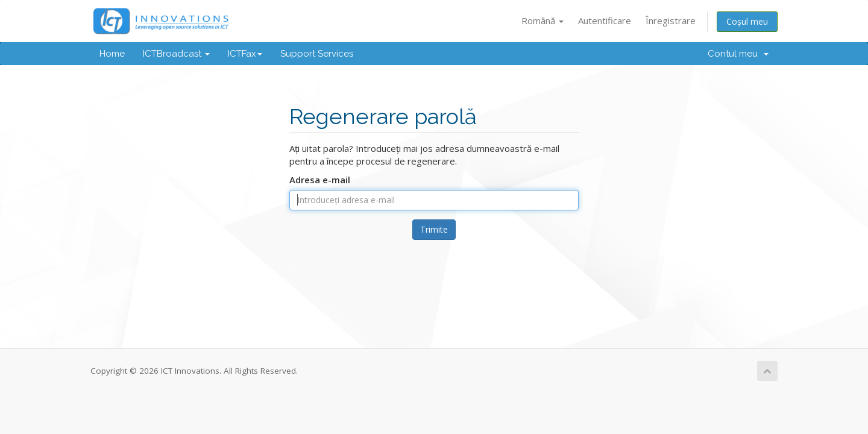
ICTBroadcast (176, 54)
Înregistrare (671, 20)
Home (112, 54)
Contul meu (738, 54)
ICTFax (245, 54)
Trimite (434, 229)
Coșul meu (747, 21)
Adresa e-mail (320, 180)
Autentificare (605, 20)
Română (542, 20)
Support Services (317, 54)
